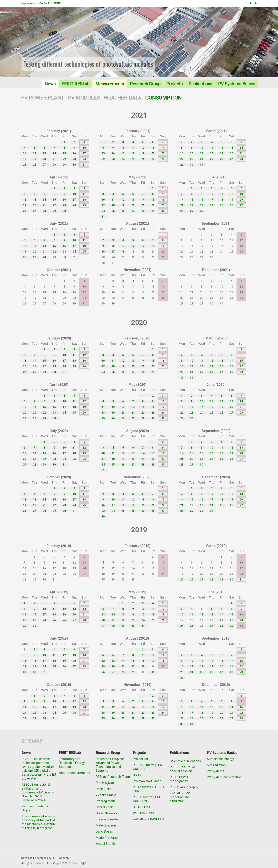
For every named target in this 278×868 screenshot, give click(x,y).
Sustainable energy (220, 759)
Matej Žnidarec (106, 825)
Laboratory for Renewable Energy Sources (72, 763)
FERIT (57, 3)
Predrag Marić (106, 801)
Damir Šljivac (105, 783)
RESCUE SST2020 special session (182, 769)
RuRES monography (184, 787)
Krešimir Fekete (107, 819)
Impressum (28, 3)
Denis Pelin (103, 789)
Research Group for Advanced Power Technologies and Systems (110, 765)
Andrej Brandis (106, 844)
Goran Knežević (107, 813)
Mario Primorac (107, 838)
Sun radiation (216, 765)
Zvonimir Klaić (106, 795)
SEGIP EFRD (141, 807)
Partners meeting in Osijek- (36, 808)
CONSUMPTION (163, 98)
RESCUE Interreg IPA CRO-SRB (147, 767)
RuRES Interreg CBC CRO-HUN (147, 799)
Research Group (145, 84)
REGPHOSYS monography (179, 779)
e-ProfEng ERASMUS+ (149, 819)
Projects (175, 84)
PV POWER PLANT (43, 98)
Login (254, 3)
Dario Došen (104, 831)
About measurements (74, 773)
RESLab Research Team (113, 777)
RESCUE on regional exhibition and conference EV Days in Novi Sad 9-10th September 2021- (38, 792)
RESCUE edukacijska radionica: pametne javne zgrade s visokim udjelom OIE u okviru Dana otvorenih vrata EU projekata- (39, 769)
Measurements (110, 84)
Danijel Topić (105, 807)
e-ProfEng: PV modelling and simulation (180, 797)
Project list (141, 759)
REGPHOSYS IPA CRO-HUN (149, 789)
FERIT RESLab (75, 84)
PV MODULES (84, 98)
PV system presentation (224, 777)
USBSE (138, 775)
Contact (44, 3)
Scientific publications (185, 761)
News (50, 84)
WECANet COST (144, 813)
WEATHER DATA (122, 98)
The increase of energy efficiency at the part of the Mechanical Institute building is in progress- (39, 822)
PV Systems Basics (237, 84)
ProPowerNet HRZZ (147, 781)
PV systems (216, 771)
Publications (200, 84)
